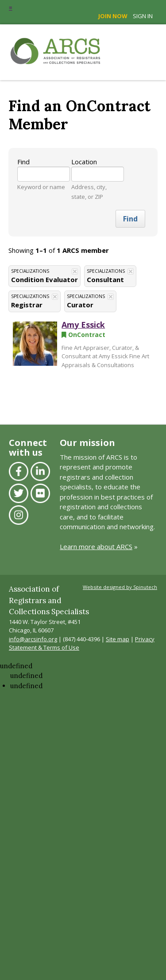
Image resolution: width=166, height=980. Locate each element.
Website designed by (120, 587)
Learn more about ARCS (96, 546)
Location (84, 162)
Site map (118, 639)
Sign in (143, 16)
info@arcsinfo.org (33, 639)
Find (23, 162)
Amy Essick (83, 325)
